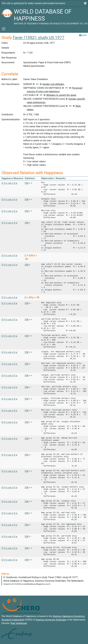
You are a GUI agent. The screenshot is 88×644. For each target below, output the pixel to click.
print (83, 35)
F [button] (26, 255)
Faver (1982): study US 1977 (39, 38)
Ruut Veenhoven (19, 623)
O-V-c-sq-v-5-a (9, 183)
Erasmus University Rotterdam (51, 620)
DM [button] (27, 183)
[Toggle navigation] (4, 29)
